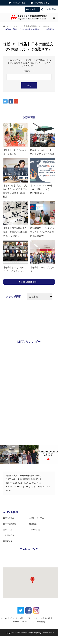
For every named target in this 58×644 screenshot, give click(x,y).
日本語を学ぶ (9, 518)
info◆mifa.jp (19, 487)
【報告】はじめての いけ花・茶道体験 (15, 152)
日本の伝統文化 (10, 524)
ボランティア (32, 618)
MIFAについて (28, 622)
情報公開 (41, 622)
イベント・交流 (16, 26)
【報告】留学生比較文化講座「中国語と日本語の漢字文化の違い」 (15, 232)
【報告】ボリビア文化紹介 (42, 269)
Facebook (28, 611)
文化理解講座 (9, 535)
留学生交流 (8, 530)
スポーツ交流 (35, 530)
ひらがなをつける (42, 3)
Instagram (36, 611)
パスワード (29, 71)
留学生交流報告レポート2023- (36, 26)
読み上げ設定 (50, 9)
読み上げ (34, 9)
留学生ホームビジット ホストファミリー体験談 (42, 152)
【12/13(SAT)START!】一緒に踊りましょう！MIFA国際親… (42, 189)
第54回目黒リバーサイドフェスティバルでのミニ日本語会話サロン (42, 232)
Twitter (21, 611)
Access (16, 622)
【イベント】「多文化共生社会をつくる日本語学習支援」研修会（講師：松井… (15, 191)
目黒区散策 (8, 541)
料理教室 (33, 524)
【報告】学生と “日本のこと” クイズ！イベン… (15, 269)
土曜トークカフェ (37, 518)
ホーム (4, 618)
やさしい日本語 (19, 3)
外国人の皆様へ (47, 618)
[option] (10, 454)
